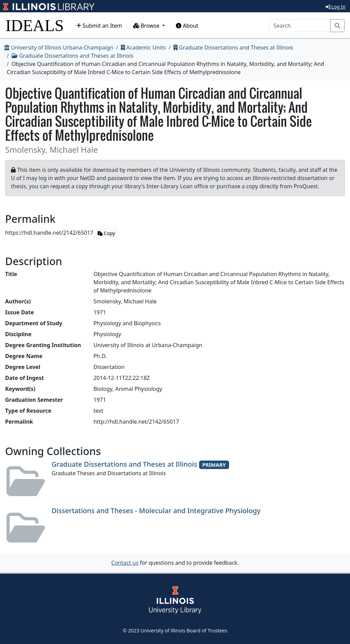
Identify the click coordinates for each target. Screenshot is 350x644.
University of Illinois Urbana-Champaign (59, 47)
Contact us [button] (125, 563)
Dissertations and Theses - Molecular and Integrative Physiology (156, 511)
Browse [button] (147, 26)
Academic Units (143, 47)
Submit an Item (99, 26)
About (187, 26)
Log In (335, 7)
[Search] (300, 26)
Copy (106, 233)
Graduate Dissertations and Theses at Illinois (233, 47)
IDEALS (35, 25)
